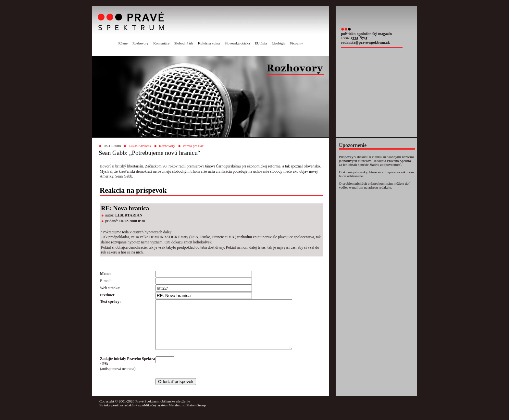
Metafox (175, 415)
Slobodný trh (184, 43)
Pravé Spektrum (147, 411)
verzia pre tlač (193, 146)
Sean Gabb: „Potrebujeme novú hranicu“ (149, 153)
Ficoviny (297, 43)
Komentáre (161, 43)
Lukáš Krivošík (140, 146)
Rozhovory (141, 43)
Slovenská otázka (237, 43)
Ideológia (279, 43)
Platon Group (196, 415)
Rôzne (123, 43)
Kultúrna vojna (209, 43)
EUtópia (261, 43)
